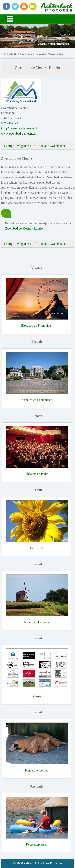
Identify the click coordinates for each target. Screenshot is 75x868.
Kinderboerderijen (37, 770)
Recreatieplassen (37, 844)
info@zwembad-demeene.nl (19, 128)
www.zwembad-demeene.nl (19, 134)
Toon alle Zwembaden (51, 146)
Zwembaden (55, 54)
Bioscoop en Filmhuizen (37, 326)
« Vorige (9, 146)
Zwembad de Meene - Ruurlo (24, 228)
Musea (37, 696)
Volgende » (24, 146)
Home (29, 54)
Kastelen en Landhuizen (37, 400)
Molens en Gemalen (37, 622)
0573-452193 (9, 123)
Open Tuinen (37, 548)
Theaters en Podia (37, 474)
